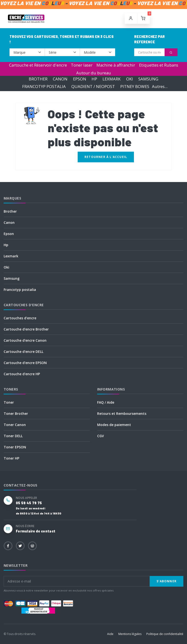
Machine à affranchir (116, 65)
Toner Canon (15, 425)
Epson (9, 234)
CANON (60, 79)
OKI (130, 79)
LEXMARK (112, 79)
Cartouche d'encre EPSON (25, 363)
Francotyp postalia (20, 290)
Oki (6, 267)
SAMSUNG (148, 79)
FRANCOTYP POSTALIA (44, 86)
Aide (110, 634)
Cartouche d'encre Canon (25, 340)
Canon (9, 222)
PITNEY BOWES (135, 86)
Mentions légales (130, 634)
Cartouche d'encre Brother (26, 329)
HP (94, 79)
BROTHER (38, 79)
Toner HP (11, 458)
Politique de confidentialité (165, 634)
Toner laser (82, 65)
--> (27, 52)
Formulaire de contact (36, 531)
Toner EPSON (15, 447)
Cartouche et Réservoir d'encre (38, 65)
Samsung (12, 278)
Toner (9, 402)
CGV (101, 436)
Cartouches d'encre (20, 318)
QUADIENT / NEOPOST (93, 86)
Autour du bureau (94, 73)
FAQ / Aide (106, 402)
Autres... (160, 86)
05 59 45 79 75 (29, 503)
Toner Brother (16, 413)
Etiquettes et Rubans (159, 65)
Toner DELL (13, 436)
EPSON (80, 79)
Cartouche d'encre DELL (23, 352)
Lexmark (11, 256)
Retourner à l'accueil (106, 157)
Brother (10, 211)
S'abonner (167, 581)
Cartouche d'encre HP (22, 374)
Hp (6, 245)
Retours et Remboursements (122, 413)
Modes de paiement (114, 425)
